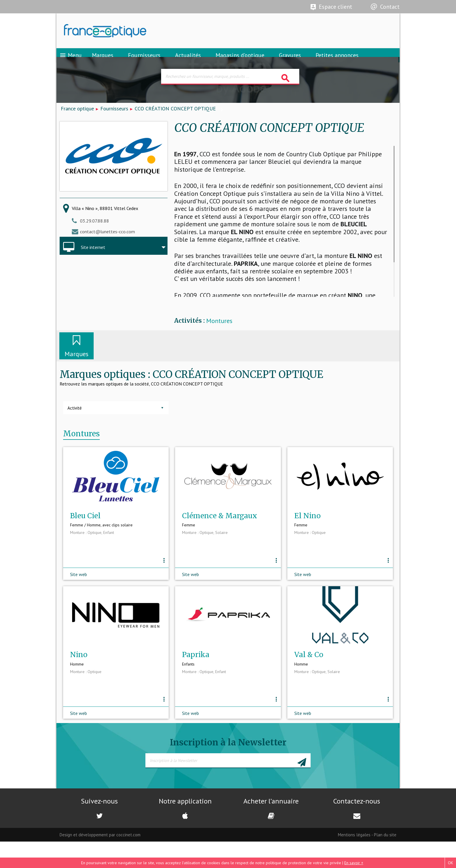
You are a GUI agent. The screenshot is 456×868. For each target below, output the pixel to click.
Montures (219, 333)
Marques (103, 62)
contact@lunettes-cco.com (107, 244)
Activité (75, 420)
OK (450, 863)
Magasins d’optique (240, 62)
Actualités (188, 62)
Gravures (290, 62)
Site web (79, 593)
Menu (71, 62)
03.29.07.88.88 (95, 233)
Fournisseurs (144, 62)
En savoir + (354, 863)
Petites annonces (337, 62)
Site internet (93, 260)
